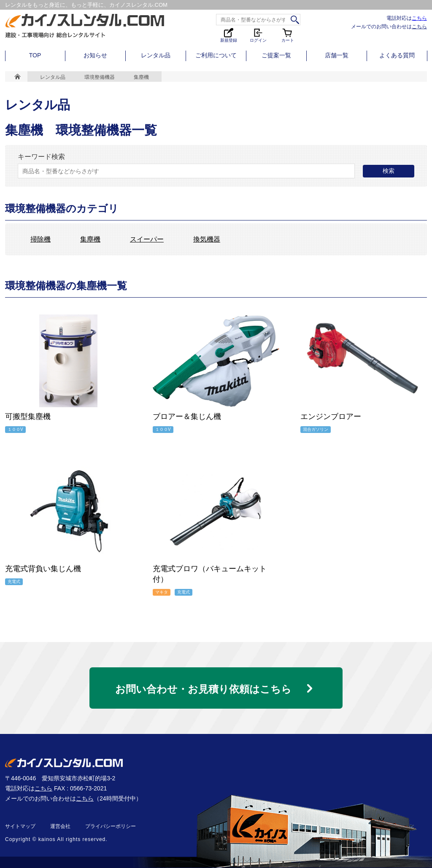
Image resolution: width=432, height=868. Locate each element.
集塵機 (90, 239)
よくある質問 (397, 55)
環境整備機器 (100, 77)
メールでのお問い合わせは (389, 26)
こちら (419, 18)
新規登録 (229, 35)
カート (288, 35)
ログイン (258, 35)
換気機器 (207, 239)
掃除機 (40, 239)
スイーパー (147, 239)
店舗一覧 (337, 55)
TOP (35, 55)
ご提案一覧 (276, 55)
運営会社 (60, 826)
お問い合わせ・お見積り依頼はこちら (203, 689)
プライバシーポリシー (111, 826)
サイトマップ (20, 826)
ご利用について (216, 55)
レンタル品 (156, 55)
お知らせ (95, 55)
